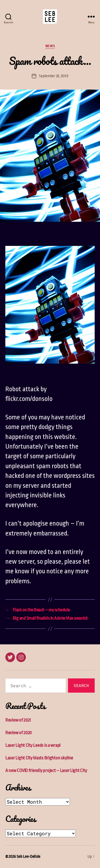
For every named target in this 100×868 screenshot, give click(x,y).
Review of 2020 (19, 733)
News (50, 46)
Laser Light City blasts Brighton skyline (39, 758)
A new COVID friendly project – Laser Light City (46, 771)
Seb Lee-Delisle (28, 857)
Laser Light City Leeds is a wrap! (33, 745)
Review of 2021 (18, 720)
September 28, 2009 (53, 76)
